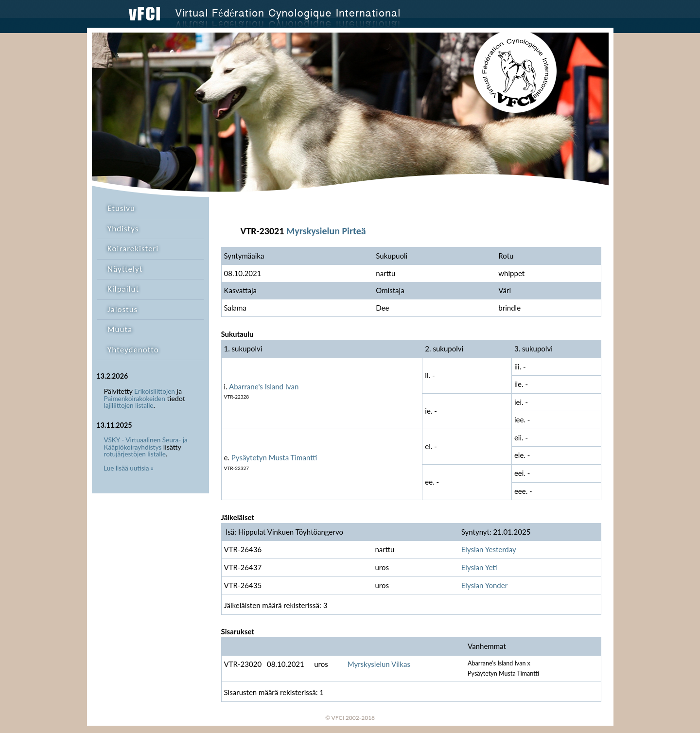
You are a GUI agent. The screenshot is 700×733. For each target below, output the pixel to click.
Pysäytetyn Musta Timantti (274, 457)
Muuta (120, 329)
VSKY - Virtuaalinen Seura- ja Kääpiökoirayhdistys (146, 444)
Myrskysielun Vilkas (379, 664)
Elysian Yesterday (489, 549)
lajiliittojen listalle (129, 405)
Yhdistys (123, 229)
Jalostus (122, 309)
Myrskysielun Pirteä (326, 231)
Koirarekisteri (133, 249)
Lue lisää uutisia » (129, 468)
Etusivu (121, 208)
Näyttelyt (125, 269)
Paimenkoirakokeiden (135, 399)
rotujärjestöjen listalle (135, 454)
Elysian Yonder (484, 585)
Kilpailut (123, 289)
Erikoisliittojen (155, 391)
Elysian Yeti (479, 567)
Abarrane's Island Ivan (264, 386)
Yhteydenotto (133, 350)
